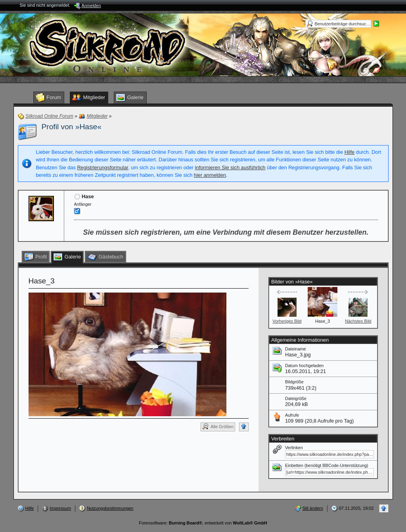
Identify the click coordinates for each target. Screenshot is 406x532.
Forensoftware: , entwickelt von (203, 523)
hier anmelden (210, 175)
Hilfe (350, 152)
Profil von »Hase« (72, 127)
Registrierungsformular (102, 167)
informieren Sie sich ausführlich (230, 167)
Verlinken (294, 448)
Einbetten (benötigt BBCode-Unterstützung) (327, 465)
